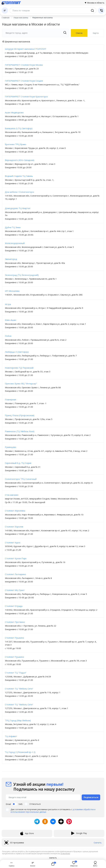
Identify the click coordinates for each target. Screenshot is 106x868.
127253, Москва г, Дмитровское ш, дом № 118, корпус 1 (33, 692)
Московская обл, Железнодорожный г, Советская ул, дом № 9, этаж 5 (39, 247)
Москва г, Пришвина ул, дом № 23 (22, 69)
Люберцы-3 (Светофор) (17, 352)
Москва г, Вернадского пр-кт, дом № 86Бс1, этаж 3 (30, 164)
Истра (8, 304)
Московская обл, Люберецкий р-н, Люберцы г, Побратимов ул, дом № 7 (41, 356)
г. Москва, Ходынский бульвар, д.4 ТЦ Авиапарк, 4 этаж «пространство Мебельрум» (47, 53)
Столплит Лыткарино (15, 574)
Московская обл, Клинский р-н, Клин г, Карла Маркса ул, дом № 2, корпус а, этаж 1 (46, 324)
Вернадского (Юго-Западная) (20, 160)
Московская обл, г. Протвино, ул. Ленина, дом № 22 (31, 626)
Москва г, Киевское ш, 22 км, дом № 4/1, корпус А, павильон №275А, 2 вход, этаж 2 (46, 451)
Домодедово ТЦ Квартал (18, 208)
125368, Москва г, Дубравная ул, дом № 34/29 (28, 677)
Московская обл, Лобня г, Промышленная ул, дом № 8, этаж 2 (36, 340)
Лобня (8, 336)
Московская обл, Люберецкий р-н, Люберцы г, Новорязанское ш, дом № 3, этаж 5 (46, 594)
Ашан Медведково (14, 112)
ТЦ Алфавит (11, 736)
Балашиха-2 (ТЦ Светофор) (19, 128)
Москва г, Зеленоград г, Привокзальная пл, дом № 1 (31, 279)
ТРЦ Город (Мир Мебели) (18, 720)
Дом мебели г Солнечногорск (20, 192)
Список (79, 33)
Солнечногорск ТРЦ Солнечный (21, 479)
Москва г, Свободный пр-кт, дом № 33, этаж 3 (28, 371)
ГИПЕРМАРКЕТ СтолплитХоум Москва (24, 65)
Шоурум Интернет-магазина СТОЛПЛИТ (26, 49)
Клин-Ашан (10, 320)
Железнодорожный (15, 243)
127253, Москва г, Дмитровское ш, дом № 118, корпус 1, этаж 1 (37, 708)
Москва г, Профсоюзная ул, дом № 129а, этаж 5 (29, 419)
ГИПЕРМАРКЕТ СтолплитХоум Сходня (24, 81)
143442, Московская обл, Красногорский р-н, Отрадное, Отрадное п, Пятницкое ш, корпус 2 (51, 610)
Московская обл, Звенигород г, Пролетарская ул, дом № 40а (35, 263)
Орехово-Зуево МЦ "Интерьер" (21, 384)
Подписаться (91, 797)
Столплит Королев (14, 527)
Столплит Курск (13, 542)
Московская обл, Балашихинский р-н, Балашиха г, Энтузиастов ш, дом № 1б (43, 132)
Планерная (10, 399)
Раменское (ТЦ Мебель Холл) (20, 431)
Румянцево (11, 447)
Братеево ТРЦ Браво (16, 144)
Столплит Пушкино (14, 638)
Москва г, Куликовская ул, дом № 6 (22, 740)
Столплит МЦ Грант (15, 590)
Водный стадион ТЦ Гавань (19, 176)
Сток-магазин (12, 495)
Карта (96, 33)
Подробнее (65, 854)
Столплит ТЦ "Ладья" (16, 673)
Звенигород (11, 259)
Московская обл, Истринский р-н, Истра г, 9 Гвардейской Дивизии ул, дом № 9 (44, 308)
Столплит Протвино (15, 622)
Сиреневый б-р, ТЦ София (18, 463)
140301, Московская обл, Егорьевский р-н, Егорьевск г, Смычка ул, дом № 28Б (44, 295)
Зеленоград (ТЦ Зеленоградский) (22, 275)
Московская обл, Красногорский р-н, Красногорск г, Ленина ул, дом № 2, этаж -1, (45, 100)
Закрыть (53, 858)
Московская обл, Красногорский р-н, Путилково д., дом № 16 (35, 562)
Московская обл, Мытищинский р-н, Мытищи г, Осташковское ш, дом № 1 (42, 116)
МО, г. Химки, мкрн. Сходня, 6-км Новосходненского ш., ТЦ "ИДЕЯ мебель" (42, 84)
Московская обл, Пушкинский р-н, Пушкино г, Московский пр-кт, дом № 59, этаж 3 (46, 661)
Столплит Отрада (14, 606)
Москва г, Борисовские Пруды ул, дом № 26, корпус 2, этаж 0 (35, 148)
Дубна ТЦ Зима (13, 227)
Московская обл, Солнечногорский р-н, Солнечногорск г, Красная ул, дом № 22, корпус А (49, 483)
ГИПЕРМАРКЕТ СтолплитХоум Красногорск (26, 97)
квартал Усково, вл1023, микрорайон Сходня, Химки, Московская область (41, 499)
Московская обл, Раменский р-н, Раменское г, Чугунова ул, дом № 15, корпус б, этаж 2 (48, 435)
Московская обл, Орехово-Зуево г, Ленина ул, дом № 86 (33, 387)
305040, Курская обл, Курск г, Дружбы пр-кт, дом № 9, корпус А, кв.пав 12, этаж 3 (45, 546)
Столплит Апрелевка (15, 511)
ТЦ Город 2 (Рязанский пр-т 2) (20, 752)
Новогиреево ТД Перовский (19, 368)
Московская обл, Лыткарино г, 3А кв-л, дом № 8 (28, 578)
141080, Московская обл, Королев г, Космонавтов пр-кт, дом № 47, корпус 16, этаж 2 (47, 530)
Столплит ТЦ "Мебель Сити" (19, 689)
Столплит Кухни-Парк (16, 558)
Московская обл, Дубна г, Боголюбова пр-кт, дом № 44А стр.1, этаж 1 (39, 231)
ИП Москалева (12, 291)
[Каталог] (5, 11)
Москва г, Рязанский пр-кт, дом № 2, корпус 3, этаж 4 (31, 756)
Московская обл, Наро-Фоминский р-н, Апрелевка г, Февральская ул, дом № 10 (44, 515)
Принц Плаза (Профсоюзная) (20, 415)
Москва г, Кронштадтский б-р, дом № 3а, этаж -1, (30, 180)
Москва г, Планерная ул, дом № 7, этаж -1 (26, 403)
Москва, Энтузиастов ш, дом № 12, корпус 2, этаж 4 (31, 724)
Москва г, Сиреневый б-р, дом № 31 (23, 467)
